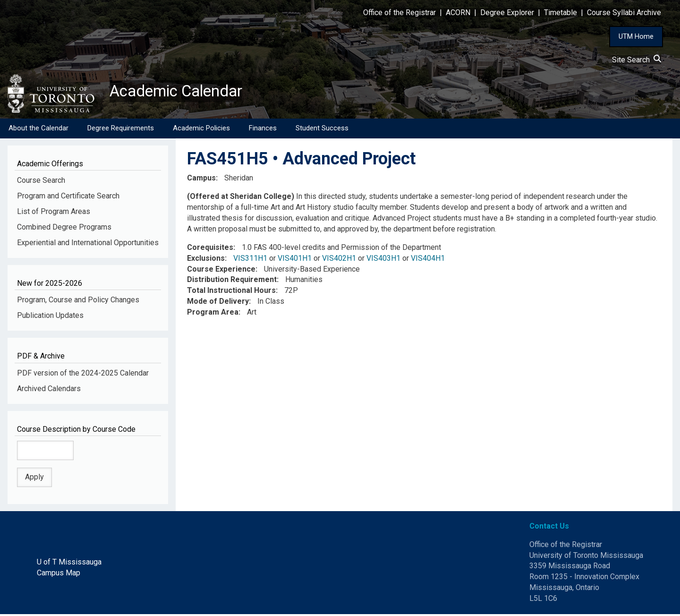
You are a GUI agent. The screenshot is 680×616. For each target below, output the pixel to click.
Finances (263, 130)
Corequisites (210, 249)
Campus (201, 180)
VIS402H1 (339, 260)
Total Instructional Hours (231, 292)
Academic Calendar (183, 92)
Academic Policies (201, 130)
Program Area (213, 314)
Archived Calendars (49, 390)
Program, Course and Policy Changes (78, 302)
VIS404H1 (428, 260)
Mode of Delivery (218, 303)
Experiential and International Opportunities (88, 244)
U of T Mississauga (69, 564)
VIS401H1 (295, 260)
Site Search (637, 60)
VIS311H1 (250, 260)
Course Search (41, 182)
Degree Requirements (121, 130)
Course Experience (221, 270)
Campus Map (59, 575)
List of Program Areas (54, 213)
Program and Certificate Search (68, 198)
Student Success (322, 130)
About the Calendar (38, 130)
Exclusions (206, 260)
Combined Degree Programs (64, 229)
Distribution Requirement (232, 281)
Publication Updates (50, 317)
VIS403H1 (383, 260)
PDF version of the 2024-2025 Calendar (83, 375)
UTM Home (636, 36)
